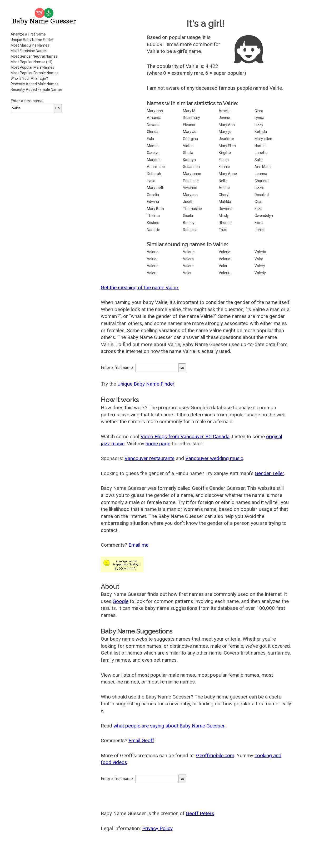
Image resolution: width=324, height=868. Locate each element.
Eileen (224, 160)
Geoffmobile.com (215, 755)
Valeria (260, 252)
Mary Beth (155, 209)
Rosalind (262, 195)
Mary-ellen (263, 139)
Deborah (154, 174)
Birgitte (225, 153)
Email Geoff (141, 740)
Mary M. (190, 111)
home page (158, 444)
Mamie (153, 146)
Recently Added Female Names (37, 89)
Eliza (258, 209)
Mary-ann (155, 111)
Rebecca (190, 230)
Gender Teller (269, 473)
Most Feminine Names (29, 51)
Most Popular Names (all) (31, 62)
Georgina (190, 139)
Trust (223, 230)
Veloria (225, 259)
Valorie (189, 252)
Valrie (152, 259)
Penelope (191, 181)
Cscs (258, 202)
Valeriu (225, 273)
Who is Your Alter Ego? (29, 78)
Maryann (190, 195)
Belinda (261, 132)
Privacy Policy (157, 828)
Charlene (262, 181)
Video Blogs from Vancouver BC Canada (185, 437)
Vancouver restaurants (149, 458)
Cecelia (153, 195)
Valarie (153, 252)
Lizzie (259, 188)
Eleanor (189, 125)
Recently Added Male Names (34, 84)
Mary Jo (190, 132)
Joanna (261, 174)
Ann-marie (156, 167)
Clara (259, 111)
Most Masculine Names (30, 45)
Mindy (224, 216)
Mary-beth (156, 188)
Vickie (188, 146)
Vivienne (190, 188)
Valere (188, 266)
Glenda (153, 132)
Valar (223, 266)
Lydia (151, 181)
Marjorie (154, 160)
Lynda (259, 118)
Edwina (153, 202)
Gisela (188, 216)
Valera (188, 259)
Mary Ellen (227, 146)
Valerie (225, 252)
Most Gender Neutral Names (34, 56)
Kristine (153, 223)
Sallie (259, 160)
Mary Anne (228, 174)
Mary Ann (227, 125)
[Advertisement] (45, 196)
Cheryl (224, 195)
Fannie (224, 167)
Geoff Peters (200, 813)
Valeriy (260, 273)
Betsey (189, 223)
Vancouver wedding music (214, 458)
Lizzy (259, 125)
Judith (188, 202)
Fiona (259, 223)
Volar (259, 259)
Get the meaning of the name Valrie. (140, 288)
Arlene (224, 188)
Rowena (226, 209)
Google (121, 601)
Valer (187, 273)
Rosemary (191, 118)
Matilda (225, 202)
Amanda (154, 118)
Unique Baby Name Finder (32, 40)
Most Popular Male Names (32, 67)
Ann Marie (263, 167)
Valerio (153, 266)
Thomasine (192, 209)
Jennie (224, 118)
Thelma (153, 216)
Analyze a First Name (28, 34)
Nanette (154, 230)
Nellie (223, 181)
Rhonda (225, 223)
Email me (138, 545)
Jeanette (226, 139)
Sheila (188, 153)
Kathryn (189, 160)
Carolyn (153, 153)
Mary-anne (192, 174)
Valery (260, 266)
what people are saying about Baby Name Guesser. (170, 726)
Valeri (152, 273)
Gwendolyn (264, 216)
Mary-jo (225, 132)
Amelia (225, 111)
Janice (260, 230)
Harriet (260, 146)
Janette (261, 153)
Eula (150, 139)
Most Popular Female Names (34, 73)
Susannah (191, 167)
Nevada (153, 125)
